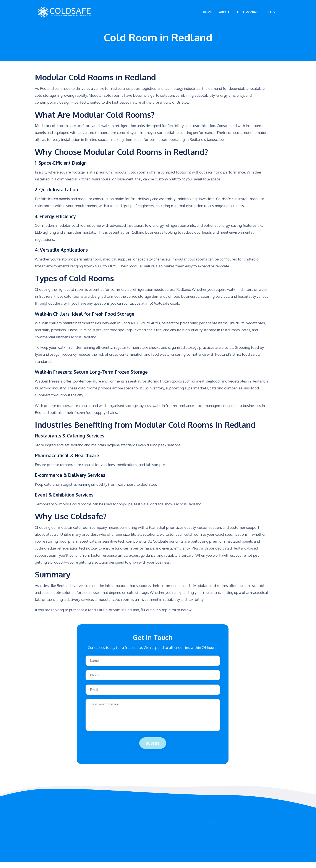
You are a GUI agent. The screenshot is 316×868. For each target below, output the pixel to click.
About (224, 15)
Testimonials (248, 15)
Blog (271, 15)
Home (207, 15)
